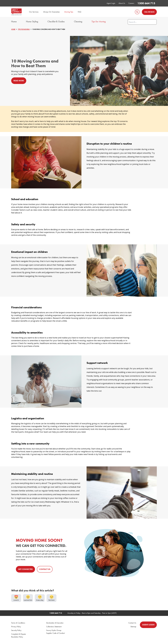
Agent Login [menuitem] (111, 3)
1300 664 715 (146, 3)
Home (14, 22)
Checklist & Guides (56, 22)
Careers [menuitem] (131, 3)
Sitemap (133, 627)
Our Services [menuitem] (34, 12)
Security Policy (16, 630)
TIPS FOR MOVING (24, 30)
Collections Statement (54, 627)
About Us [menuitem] (122, 3)
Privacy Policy (16, 627)
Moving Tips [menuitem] (69, 12)
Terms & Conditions (18, 623)
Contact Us (132, 623)
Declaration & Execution (55, 623)
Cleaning (78, 22)
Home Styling (32, 22)
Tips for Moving (99, 22)
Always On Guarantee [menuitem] (51, 12)
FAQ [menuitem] (80, 12)
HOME (13, 30)
